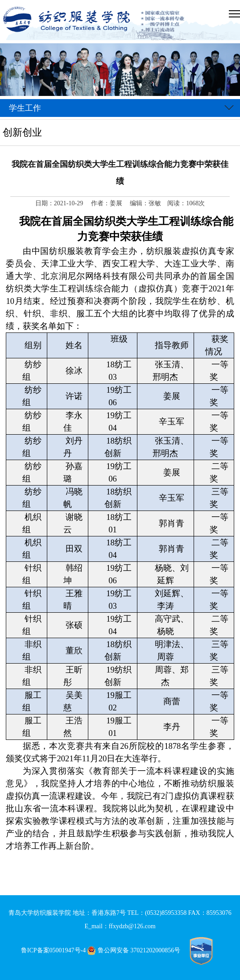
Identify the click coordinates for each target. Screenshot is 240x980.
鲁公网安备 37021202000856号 (136, 950)
